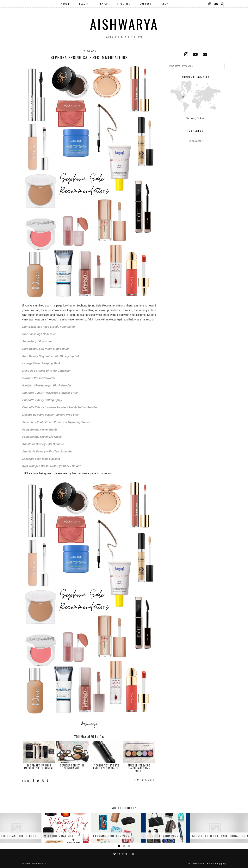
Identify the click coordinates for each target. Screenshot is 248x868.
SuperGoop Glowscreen (38, 341)
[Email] (216, 4)
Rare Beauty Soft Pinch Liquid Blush (46, 349)
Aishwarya (124, 24)
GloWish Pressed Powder (39, 378)
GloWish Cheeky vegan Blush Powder (47, 385)
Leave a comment (145, 780)
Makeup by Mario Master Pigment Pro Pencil (51, 415)
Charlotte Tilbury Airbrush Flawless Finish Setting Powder (60, 407)
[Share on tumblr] (48, 781)
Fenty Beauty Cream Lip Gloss (42, 437)
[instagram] (210, 4)
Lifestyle (124, 4)
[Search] (223, 4)
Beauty (84, 4)
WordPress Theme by (207, 864)
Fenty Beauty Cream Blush (40, 430)
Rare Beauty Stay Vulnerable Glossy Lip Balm (52, 356)
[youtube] (195, 54)
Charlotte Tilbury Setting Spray (42, 400)
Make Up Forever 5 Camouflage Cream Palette (139, 768)
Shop (165, 4)
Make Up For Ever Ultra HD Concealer (46, 371)
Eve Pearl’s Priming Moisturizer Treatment (39, 767)
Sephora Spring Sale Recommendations (89, 57)
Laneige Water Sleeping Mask (41, 363)
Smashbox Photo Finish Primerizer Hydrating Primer (56, 422)
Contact (146, 4)
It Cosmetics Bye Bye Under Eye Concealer (106, 767)
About (65, 4)
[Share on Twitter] (38, 781)
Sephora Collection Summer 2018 (72, 767)
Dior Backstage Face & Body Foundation (49, 327)
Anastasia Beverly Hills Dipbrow (43, 444)
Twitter (124, 854)
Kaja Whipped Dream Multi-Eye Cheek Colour (51, 466)
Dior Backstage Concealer (39, 334)
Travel (103, 4)
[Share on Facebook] (34, 781)
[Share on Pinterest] (43, 781)
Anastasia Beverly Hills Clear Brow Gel (47, 451)
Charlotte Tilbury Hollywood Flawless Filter (50, 393)
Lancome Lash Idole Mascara (41, 459)
